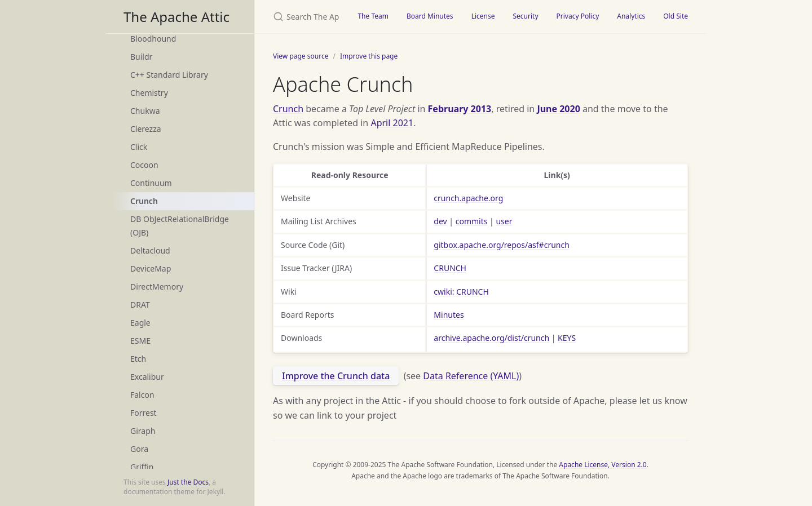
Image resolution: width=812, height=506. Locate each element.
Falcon (142, 395)
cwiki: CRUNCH (461, 292)
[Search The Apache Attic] (302, 17)
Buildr (141, 57)
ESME (140, 341)
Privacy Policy (578, 16)
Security (525, 16)
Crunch (144, 201)
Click (139, 147)
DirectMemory (157, 287)
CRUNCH (450, 268)
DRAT (140, 305)
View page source (301, 56)
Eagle (140, 323)
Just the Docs (188, 482)
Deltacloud (150, 250)
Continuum (151, 183)
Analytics (631, 16)
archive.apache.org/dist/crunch (491, 338)
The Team (373, 16)
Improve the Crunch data (336, 376)
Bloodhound (153, 39)
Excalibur (147, 377)
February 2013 (460, 109)
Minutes (449, 315)
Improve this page (369, 56)
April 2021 (392, 123)
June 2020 (558, 109)
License (483, 16)
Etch (138, 359)
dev (440, 221)
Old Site (676, 16)
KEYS (567, 338)
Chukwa (145, 111)
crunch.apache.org (468, 198)
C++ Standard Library (169, 75)
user (504, 221)
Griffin (142, 467)
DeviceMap (151, 268)
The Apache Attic (176, 17)
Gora (139, 449)
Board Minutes (430, 16)
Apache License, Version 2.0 (603, 465)
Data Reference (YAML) (471, 376)
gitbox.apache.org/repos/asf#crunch (502, 245)
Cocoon (144, 165)
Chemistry (149, 93)
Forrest (144, 413)
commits (472, 221)
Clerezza (146, 129)
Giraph (143, 431)
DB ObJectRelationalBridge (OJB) (180, 226)
